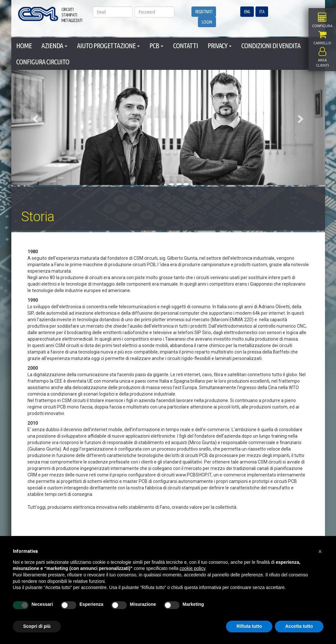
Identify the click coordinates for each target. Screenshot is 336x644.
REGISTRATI (204, 12)
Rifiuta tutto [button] (249, 626)
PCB (156, 45)
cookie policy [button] (192, 568)
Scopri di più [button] (37, 626)
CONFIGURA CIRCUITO (43, 62)
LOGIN (207, 22)
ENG (247, 12)
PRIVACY (220, 45)
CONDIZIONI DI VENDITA (271, 45)
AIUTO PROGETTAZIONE (108, 45)
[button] (35, 117)
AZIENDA (54, 45)
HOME (24, 45)
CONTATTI (185, 45)
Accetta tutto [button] (299, 626)
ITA (262, 12)
